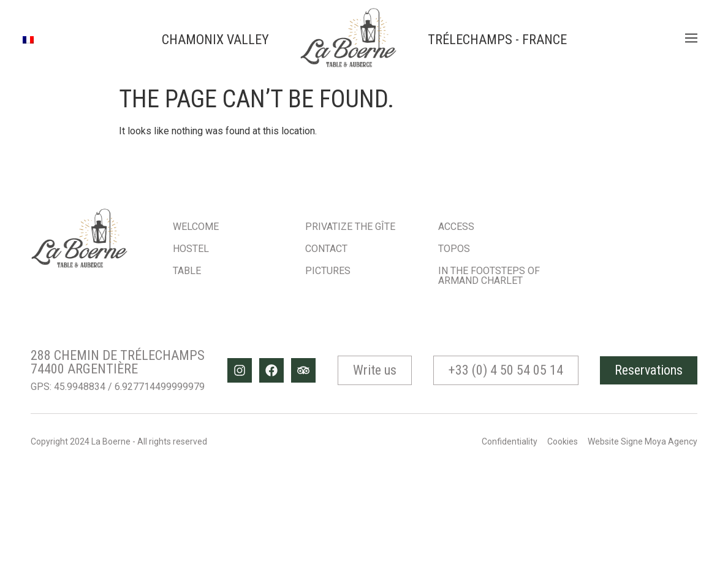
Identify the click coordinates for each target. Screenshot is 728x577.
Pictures (328, 271)
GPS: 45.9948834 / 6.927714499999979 (118, 387)
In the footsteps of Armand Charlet (489, 276)
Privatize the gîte (350, 227)
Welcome (196, 227)
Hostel (191, 249)
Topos (454, 249)
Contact (326, 249)
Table (187, 271)
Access (456, 227)
